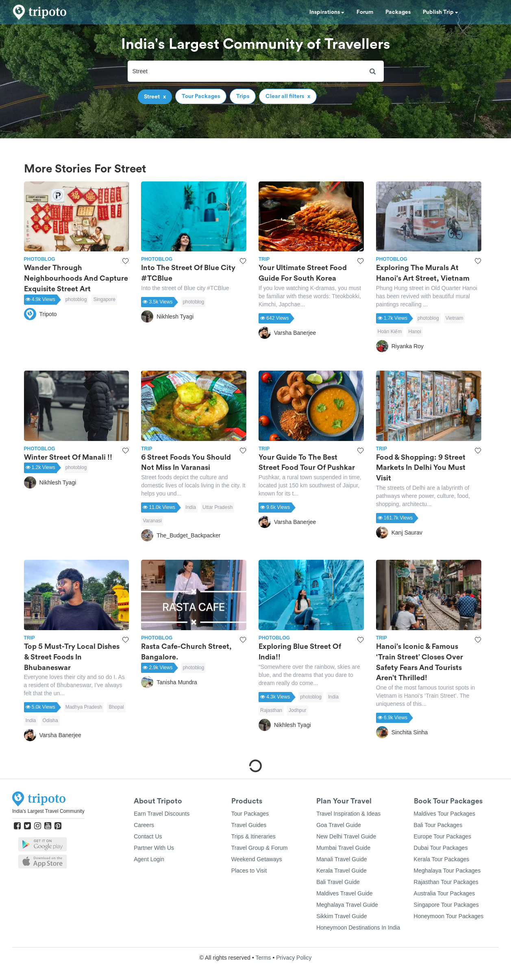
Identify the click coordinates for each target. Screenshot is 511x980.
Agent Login (149, 859)
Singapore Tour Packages (446, 905)
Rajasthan (271, 710)
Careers (144, 825)
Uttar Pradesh (217, 507)
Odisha (50, 720)
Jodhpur (297, 710)
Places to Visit (249, 871)
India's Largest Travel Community (48, 811)
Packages (398, 12)
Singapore (104, 299)
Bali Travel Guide (338, 882)
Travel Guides (249, 825)
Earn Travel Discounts (162, 814)
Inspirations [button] (327, 12)
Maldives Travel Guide (345, 893)
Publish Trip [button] (440, 12)
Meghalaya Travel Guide (347, 905)
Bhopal (116, 707)
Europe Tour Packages (443, 836)
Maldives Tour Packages (445, 814)
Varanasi (152, 521)
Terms (263, 958)
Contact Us (148, 836)
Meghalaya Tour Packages (447, 871)
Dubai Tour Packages (441, 848)
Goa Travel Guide (339, 825)
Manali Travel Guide (342, 859)
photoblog (76, 299)
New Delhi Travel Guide (346, 836)
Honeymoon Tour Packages (449, 916)
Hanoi (414, 332)
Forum (365, 12)
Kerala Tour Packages (442, 859)
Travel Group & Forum (260, 848)
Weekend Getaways (257, 859)
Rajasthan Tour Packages (446, 882)
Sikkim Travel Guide (341, 916)
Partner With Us (154, 848)
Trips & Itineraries (253, 836)
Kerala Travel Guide (341, 871)
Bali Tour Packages (438, 825)
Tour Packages (250, 814)
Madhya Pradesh (84, 707)
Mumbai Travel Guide (343, 848)
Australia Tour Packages (445, 893)
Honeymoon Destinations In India (358, 928)
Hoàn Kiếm (390, 332)
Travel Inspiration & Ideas (348, 814)
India (191, 507)
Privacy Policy (294, 958)
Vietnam (454, 318)
